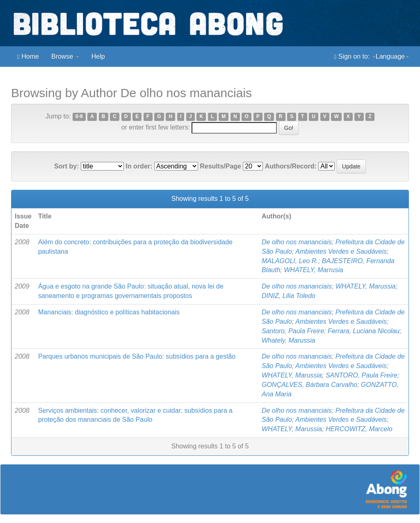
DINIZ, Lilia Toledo (289, 296)
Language (392, 56)
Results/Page (220, 166)
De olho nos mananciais (297, 242)
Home (28, 57)
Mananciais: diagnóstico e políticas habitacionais (109, 312)
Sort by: (66, 166)
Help (98, 56)
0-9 (79, 117)
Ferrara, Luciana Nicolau (364, 331)
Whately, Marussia (288, 340)
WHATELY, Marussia (366, 286)
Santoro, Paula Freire (293, 331)
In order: (139, 166)
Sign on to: (355, 57)
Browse (65, 56)
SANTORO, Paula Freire (362, 375)
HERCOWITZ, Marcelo (359, 429)
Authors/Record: (291, 166)
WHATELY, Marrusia (313, 270)
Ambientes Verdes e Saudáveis (341, 251)
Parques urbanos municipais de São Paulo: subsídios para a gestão (137, 356)
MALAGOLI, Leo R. (290, 261)
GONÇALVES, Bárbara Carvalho (309, 385)
